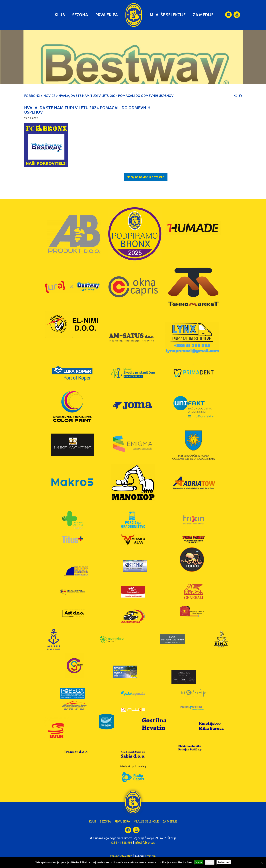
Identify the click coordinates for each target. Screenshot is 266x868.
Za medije (203, 15)
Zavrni (210, 862)
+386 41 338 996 (121, 843)
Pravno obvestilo (121, 856)
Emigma (150, 856)
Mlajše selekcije (168, 15)
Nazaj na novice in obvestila (146, 177)
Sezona (80, 15)
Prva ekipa (107, 15)
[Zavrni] (261, 863)
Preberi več (224, 862)
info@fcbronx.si (145, 843)
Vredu (199, 862)
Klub (60, 15)
